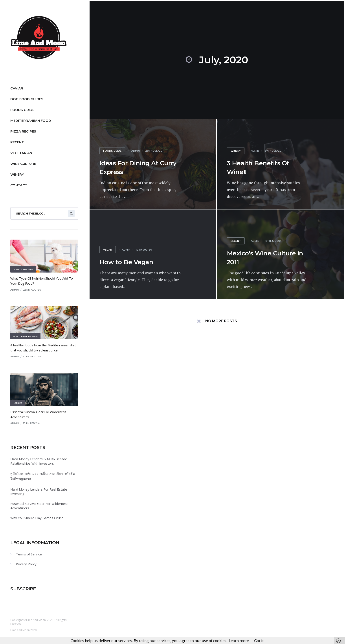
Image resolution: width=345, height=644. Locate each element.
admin (15, 290)
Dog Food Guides (27, 99)
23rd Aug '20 (32, 290)
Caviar (17, 88)
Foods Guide (22, 110)
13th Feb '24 (31, 423)
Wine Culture (23, 164)
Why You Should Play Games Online (37, 518)
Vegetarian (21, 153)
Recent (17, 142)
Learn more (239, 641)
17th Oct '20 (32, 357)
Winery (17, 174)
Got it (259, 641)
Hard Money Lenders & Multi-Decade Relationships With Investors (39, 461)
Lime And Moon (36, 620)
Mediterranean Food (31, 121)
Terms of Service (29, 554)
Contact (19, 185)
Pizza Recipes (23, 131)
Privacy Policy (26, 564)
